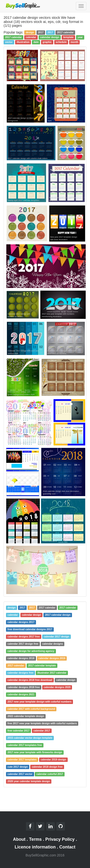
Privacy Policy (60, 839)
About (19, 839)
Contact (67, 847)
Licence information (35, 847)
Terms (35, 839)
